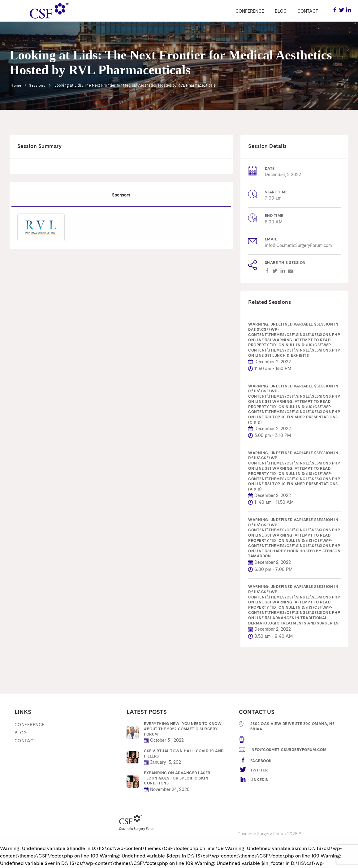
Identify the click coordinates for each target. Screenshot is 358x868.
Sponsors (121, 194)
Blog (281, 11)
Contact (308, 11)
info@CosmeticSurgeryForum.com (298, 245)
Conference (250, 11)
